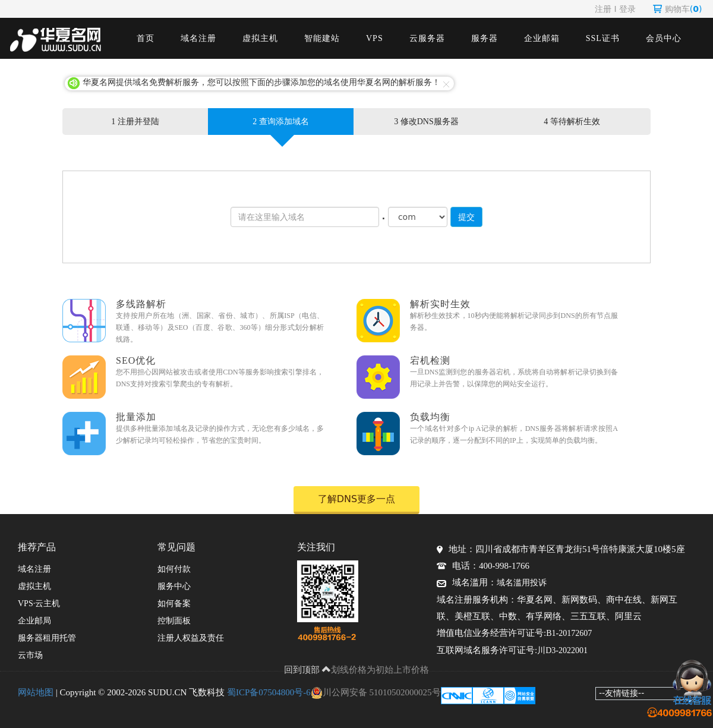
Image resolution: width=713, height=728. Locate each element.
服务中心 (174, 586)
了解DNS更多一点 (356, 499)
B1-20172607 (569, 633)
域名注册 (198, 38)
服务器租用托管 (47, 638)
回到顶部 (308, 670)
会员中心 (664, 38)
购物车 (678, 9)
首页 (146, 38)
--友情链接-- (621, 693)
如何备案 (174, 603)
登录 (627, 9)
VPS (375, 38)
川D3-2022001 (562, 650)
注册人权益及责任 (191, 638)
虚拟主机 (260, 38)
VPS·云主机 (39, 603)
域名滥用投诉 (522, 583)
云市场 (30, 655)
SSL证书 (603, 38)
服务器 (485, 38)
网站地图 (36, 692)
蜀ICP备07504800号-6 (269, 692)
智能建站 (322, 38)
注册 (603, 9)
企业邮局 (34, 621)
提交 (466, 217)
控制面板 (174, 621)
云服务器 (427, 38)
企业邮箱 (542, 38)
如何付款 (174, 569)
